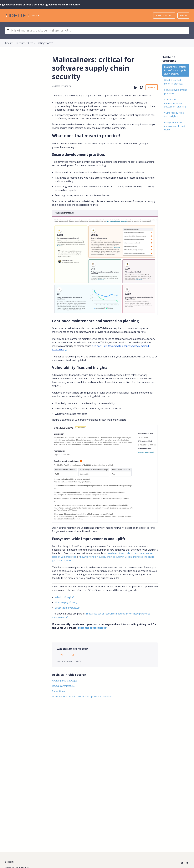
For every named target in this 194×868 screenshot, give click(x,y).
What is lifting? (63, 597)
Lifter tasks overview (66, 608)
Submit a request (164, 15)
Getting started (45, 43)
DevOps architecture (63, 686)
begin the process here (91, 628)
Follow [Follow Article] (152, 87)
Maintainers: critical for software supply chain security (82, 696)
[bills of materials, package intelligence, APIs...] (97, 30)
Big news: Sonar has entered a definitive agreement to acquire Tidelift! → (40, 5)
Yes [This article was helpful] (62, 655)
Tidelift (9, 43)
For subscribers (24, 43)
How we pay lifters (65, 602)
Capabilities (58, 691)
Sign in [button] (183, 15)
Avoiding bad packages (65, 681)
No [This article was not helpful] (73, 655)
